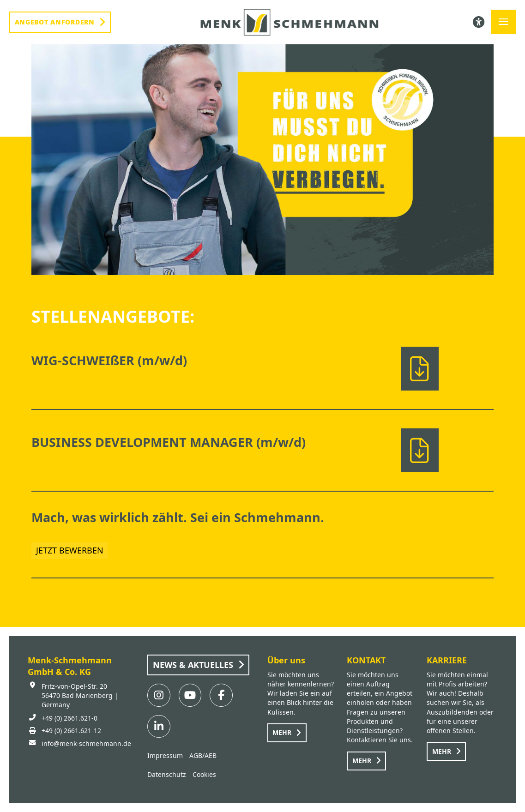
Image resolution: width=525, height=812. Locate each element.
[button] (503, 22)
